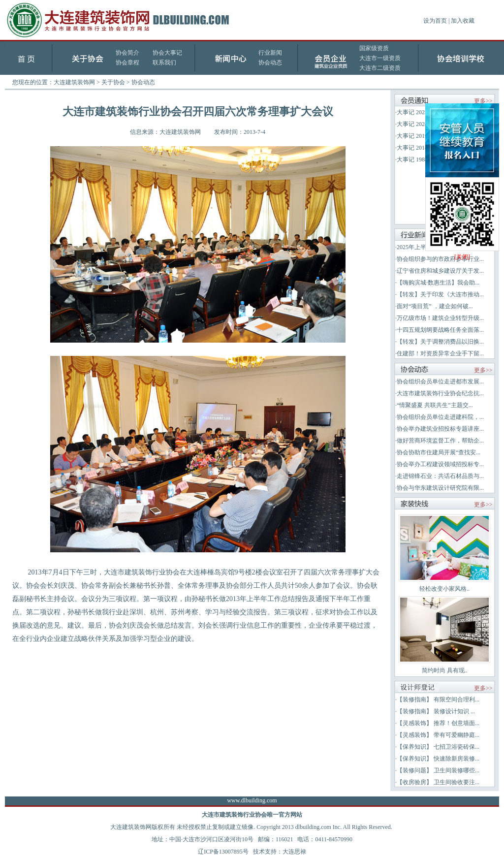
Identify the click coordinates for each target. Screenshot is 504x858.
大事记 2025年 (415, 112)
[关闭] (462, 257)
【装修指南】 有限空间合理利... (438, 699)
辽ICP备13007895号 (223, 852)
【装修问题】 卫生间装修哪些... (438, 770)
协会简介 (127, 53)
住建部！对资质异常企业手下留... (440, 353)
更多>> (483, 101)
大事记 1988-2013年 (422, 159)
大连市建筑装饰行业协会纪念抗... (440, 393)
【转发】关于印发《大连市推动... (440, 294)
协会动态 (270, 63)
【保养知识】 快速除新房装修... (438, 759)
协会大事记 (167, 53)
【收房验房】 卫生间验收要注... (438, 782)
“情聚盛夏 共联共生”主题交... (435, 405)
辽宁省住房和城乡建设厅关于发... (440, 271)
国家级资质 (374, 48)
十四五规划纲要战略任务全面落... (440, 330)
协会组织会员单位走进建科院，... (440, 417)
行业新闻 (270, 53)
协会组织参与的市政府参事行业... (440, 259)
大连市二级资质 (380, 68)
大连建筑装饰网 (74, 82)
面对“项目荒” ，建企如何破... (435, 306)
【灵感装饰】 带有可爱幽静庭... (438, 735)
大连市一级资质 (380, 58)
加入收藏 (463, 21)
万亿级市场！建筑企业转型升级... (440, 318)
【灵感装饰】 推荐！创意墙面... (438, 723)
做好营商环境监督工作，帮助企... (440, 441)
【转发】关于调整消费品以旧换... (440, 342)
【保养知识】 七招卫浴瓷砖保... (438, 747)
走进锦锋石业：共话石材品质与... (440, 476)
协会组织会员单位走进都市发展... (440, 381)
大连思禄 (294, 852)
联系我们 (164, 63)
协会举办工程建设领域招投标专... (440, 464)
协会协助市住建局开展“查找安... (439, 452)
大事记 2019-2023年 (422, 136)
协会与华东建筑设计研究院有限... (440, 488)
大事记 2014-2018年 (422, 148)
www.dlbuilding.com (252, 800)
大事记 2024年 (415, 124)
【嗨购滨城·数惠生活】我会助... (438, 283)
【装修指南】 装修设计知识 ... (436, 711)
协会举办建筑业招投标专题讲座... (440, 429)
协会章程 (127, 63)
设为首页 (435, 21)
